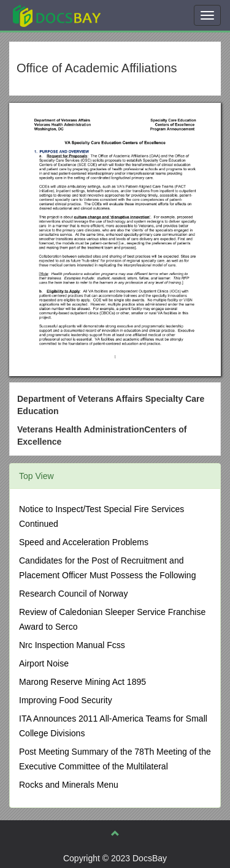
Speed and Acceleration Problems (84, 542)
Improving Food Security (66, 700)
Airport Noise (44, 663)
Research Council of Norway (73, 594)
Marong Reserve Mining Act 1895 (82, 682)
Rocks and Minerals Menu (69, 785)
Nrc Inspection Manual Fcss (72, 645)
